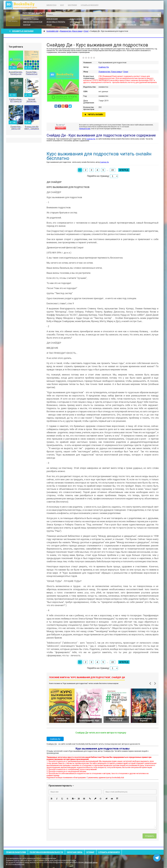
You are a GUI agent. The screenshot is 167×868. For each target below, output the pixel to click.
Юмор (95, 25)
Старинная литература (126, 22)
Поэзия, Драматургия (149, 19)
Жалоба (61, 128)
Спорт (126, 72)
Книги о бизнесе (77, 19)
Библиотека (51, 5)
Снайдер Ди (104, 67)
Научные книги (76, 22)
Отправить (149, 836)
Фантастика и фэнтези (33, 22)
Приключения (52, 19)
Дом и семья (122, 19)
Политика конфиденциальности (46, 852)
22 (113, 170)
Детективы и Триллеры (56, 22)
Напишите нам (85, 129)
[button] (52, 799)
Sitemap (90, 852)
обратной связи (91, 862)
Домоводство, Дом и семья (110, 72)
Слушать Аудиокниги (90, 5)
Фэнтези (27, 25)
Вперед (124, 170)
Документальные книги (80, 25)
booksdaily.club (23, 5)
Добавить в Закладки (21, 31)
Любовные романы (31, 19)
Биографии (72, 5)
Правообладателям (16, 852)
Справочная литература (126, 25)
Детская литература (101, 19)
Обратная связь (75, 852)
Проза (49, 25)
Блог (62, 5)
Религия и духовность (102, 22)
